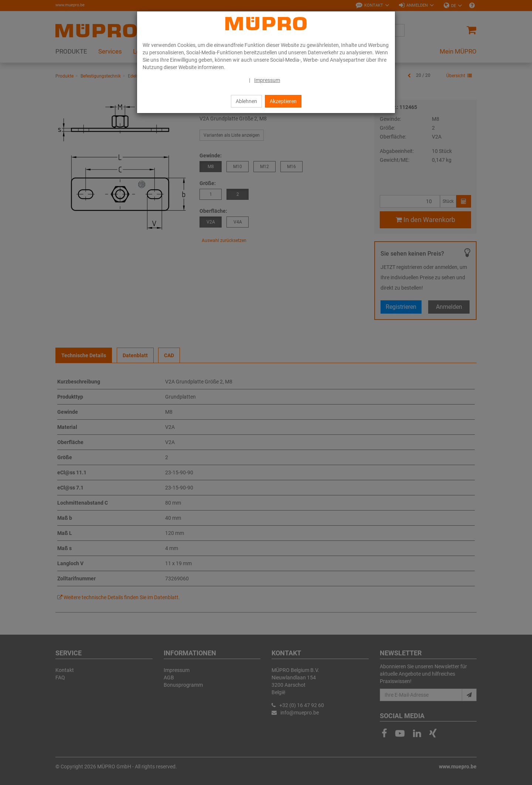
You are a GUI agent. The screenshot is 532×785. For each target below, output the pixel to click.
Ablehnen (246, 101)
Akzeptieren (283, 101)
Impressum (267, 80)
